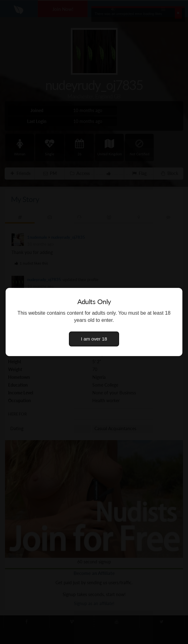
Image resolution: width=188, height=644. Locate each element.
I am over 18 (94, 339)
